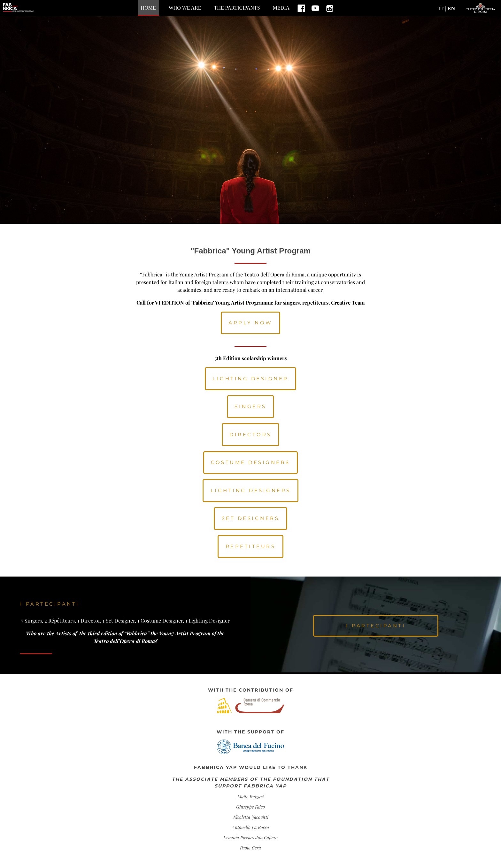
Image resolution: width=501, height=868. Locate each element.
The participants (237, 8)
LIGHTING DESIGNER (250, 379)
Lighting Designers (251, 490)
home (148, 8)
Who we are (185, 8)
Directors (250, 434)
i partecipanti (376, 626)
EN (451, 8)
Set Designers (251, 518)
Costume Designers (250, 462)
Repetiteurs (251, 546)
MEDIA (281, 8)
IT (441, 8)
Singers (250, 406)
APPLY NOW (250, 323)
